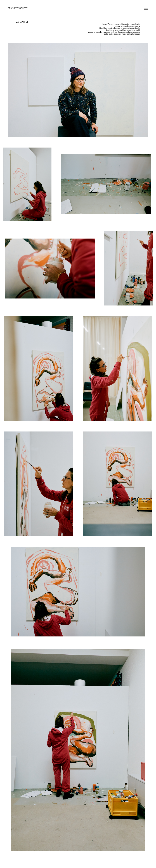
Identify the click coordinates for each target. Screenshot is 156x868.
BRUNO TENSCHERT (18, 8)
